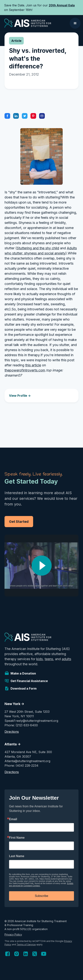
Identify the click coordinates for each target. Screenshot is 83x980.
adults (66, 659)
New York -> (14, 704)
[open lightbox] (41, 566)
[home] (27, 23)
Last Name (17, 856)
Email (13, 819)
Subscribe (41, 896)
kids (40, 659)
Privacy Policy (13, 934)
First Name (17, 838)
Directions (12, 732)
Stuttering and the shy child (38, 248)
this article (33, 365)
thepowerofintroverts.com (25, 370)
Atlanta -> (13, 744)
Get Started (19, 522)
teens (49, 659)
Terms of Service (26, 944)
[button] (75, 23)
